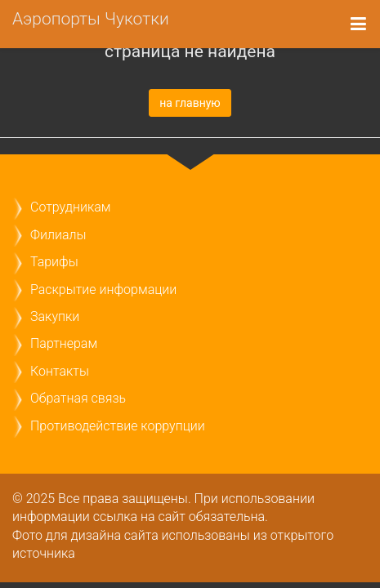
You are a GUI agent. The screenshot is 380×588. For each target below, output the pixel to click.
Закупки (55, 316)
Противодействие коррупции (118, 426)
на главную (190, 103)
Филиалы (58, 235)
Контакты (60, 371)
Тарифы (54, 262)
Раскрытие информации (103, 290)
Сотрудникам (70, 207)
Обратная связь (78, 398)
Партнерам (64, 343)
